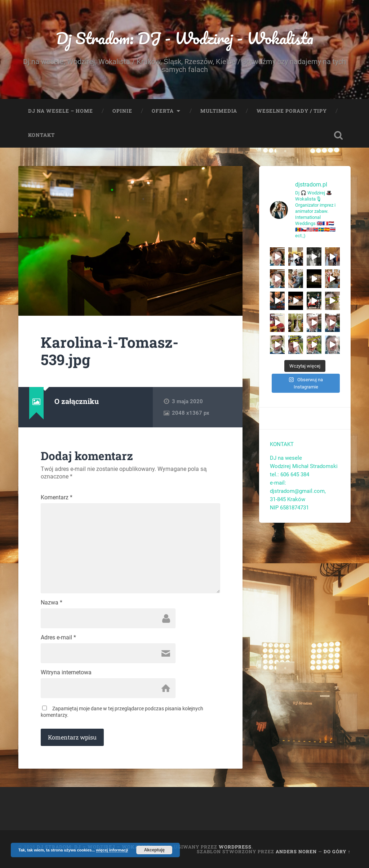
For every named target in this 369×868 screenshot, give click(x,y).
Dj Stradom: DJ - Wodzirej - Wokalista (185, 38)
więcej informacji (112, 850)
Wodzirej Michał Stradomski (304, 466)
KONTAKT (282, 444)
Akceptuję (154, 850)
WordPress (235, 847)
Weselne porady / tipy (292, 111)
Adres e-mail (58, 638)
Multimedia (219, 111)
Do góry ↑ (337, 851)
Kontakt (41, 135)
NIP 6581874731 (289, 508)
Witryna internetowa (66, 673)
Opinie (122, 111)
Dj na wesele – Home (61, 111)
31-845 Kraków (288, 499)
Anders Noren (296, 851)
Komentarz (57, 498)
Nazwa (52, 603)
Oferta (163, 111)
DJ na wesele (286, 458)
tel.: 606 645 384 (290, 475)
